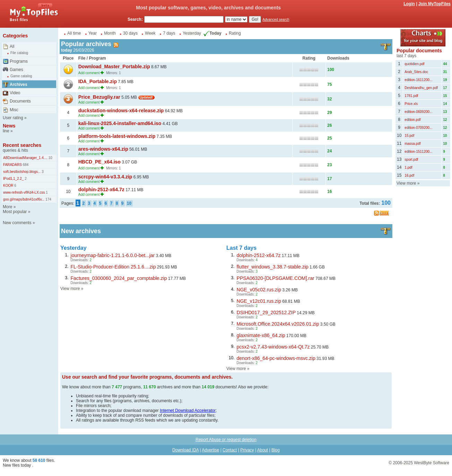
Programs (19, 61)
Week (150, 33)
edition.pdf (412, 120)
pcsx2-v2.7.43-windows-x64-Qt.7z (273, 347)
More (7, 207)
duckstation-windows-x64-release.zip (121, 111)
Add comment (89, 73)
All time (74, 33)
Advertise (210, 450)
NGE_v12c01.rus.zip (259, 301)
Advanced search (276, 20)
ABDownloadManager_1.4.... (25, 158)
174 (48, 199)
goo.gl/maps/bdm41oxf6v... (24, 199)
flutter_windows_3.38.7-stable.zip (273, 267)
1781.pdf (411, 96)
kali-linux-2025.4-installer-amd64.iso (120, 123)
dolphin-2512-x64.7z (101, 189)
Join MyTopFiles (434, 4)
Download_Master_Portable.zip (114, 67)
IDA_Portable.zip (98, 81)
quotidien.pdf (414, 64)
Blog (276, 450)
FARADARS (12, 165)
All (12, 46)
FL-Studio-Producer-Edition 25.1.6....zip (113, 267)
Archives (19, 85)
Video (15, 93)
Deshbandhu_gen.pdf (421, 88)
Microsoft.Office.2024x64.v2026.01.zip (278, 324)
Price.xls (411, 104)
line (6, 131)
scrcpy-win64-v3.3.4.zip (105, 177)
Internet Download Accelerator (188, 411)
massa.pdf (412, 144)
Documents (20, 101)
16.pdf (409, 175)
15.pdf (409, 136)
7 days (169, 33)
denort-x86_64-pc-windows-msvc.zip (276, 358)
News (9, 126)
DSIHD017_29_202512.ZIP (266, 312)
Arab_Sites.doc (416, 72)
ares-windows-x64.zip (103, 149)
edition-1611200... (418, 80)
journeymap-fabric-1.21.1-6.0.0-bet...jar (113, 255)
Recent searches (22, 145)
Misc (14, 110)
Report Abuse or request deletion (226, 440)
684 (25, 165)
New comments (17, 223)
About (263, 450)
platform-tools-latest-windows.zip (117, 136)
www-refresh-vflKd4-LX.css (24, 192)
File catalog (19, 53)
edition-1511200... (418, 152)
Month (110, 33)
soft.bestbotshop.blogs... (22, 172)
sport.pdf (411, 160)
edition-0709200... (418, 128)
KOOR (8, 186)
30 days (130, 33)
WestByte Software (432, 463)
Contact (230, 450)
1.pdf (408, 168)
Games (16, 70)
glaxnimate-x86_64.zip (261, 335)
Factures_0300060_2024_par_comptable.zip (119, 278)
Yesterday (192, 33)
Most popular (15, 212)
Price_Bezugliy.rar (99, 97)
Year (93, 33)
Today (212, 33)
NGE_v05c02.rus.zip (259, 290)
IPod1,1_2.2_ (14, 179)
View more (70, 289)
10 (50, 158)
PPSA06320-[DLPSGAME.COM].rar (276, 278)
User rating (13, 118)
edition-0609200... (418, 112)
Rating (235, 33)
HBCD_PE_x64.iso (99, 162)
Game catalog (21, 76)
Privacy (247, 450)
